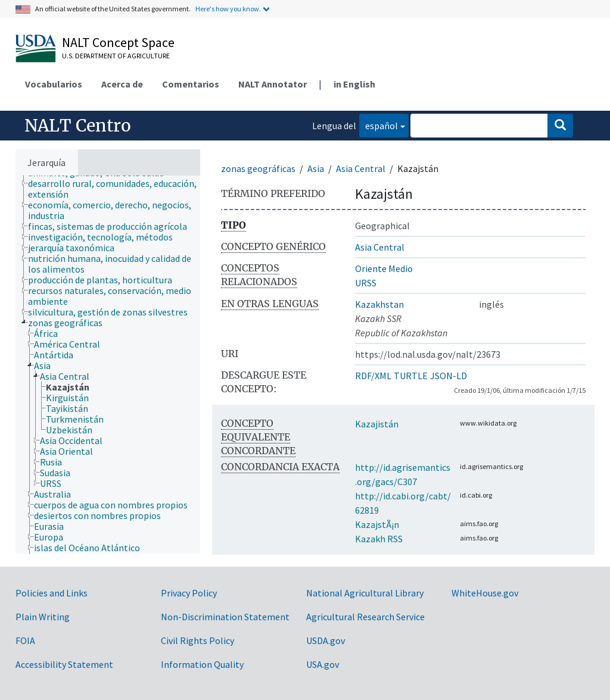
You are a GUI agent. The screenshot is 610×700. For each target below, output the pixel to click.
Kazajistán (377, 424)
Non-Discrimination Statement (225, 617)
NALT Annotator (273, 84)
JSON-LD (449, 376)
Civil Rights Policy (197, 640)
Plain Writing (43, 617)
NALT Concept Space (118, 42)
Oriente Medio (384, 268)
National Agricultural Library (365, 593)
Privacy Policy (189, 593)
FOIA (25, 640)
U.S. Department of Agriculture (116, 56)
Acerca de (122, 84)
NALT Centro (78, 126)
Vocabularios (54, 84)
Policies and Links (52, 593)
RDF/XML (373, 376)
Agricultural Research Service (365, 617)
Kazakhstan (379, 304)
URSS (366, 283)
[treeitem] (119, 189)
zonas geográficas (258, 168)
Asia (316, 168)
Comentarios (191, 84)
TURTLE (411, 376)
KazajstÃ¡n (377, 524)
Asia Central (361, 168)
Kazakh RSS (379, 539)
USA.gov (323, 664)
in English (354, 84)
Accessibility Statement (64, 664)
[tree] (108, 365)
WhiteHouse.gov (485, 593)
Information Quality (202, 664)
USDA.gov (326, 640)
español (379, 125)
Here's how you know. (228, 9)
